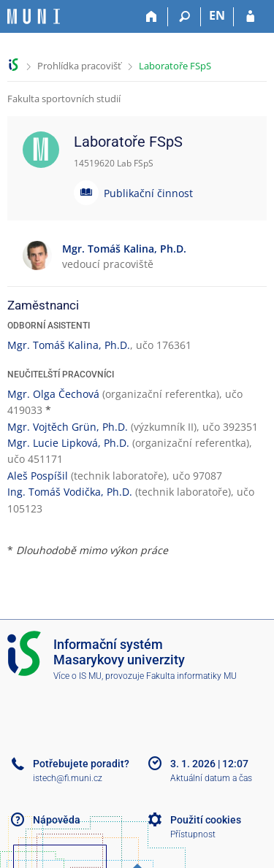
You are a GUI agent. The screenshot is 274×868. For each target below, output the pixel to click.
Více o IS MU (77, 676)
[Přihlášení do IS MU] (250, 17)
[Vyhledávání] (184, 17)
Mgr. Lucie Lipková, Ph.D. (68, 443)
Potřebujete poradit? (81, 764)
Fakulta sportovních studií (64, 99)
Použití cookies (206, 820)
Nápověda (57, 820)
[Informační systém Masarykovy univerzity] (34, 16)
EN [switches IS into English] (217, 15)
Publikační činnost (148, 193)
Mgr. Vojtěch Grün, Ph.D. (68, 427)
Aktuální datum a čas (211, 778)
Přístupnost (193, 834)
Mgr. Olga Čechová (53, 394)
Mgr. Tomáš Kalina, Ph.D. (69, 345)
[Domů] (152, 17)
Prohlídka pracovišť (79, 66)
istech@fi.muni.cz (68, 778)
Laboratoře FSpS (175, 66)
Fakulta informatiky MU (191, 676)
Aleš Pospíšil (38, 476)
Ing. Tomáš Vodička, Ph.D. (70, 492)
